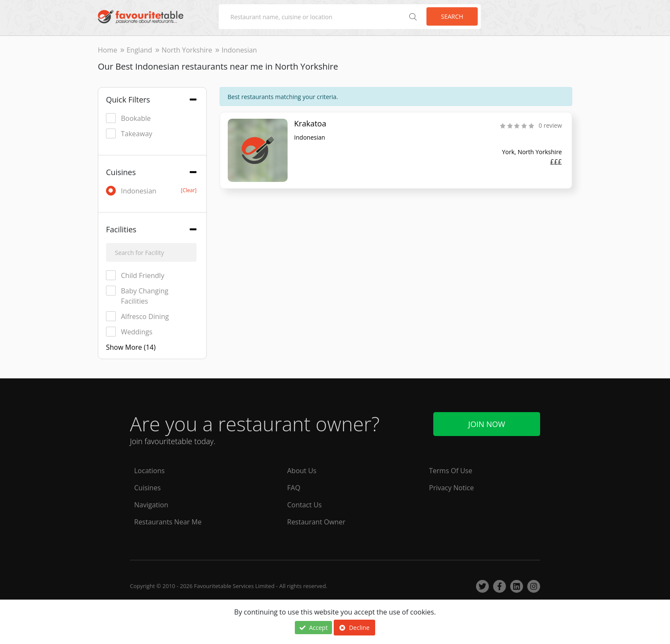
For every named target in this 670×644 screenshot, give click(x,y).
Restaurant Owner (316, 522)
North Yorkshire (187, 50)
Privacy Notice (451, 488)
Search (452, 16)
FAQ (294, 488)
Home (107, 50)
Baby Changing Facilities (137, 296)
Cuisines (147, 488)
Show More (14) (131, 347)
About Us (302, 471)
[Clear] (189, 190)
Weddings (129, 332)
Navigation (151, 505)
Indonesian (151, 191)
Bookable (128, 118)
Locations (149, 471)
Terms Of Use (451, 471)
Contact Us (304, 505)
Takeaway (129, 133)
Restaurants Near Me (168, 522)
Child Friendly (135, 275)
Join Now (487, 424)
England (139, 50)
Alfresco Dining (137, 316)
